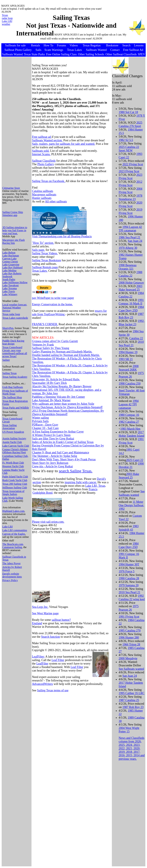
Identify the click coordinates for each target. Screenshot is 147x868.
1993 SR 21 (126, 359)
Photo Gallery (46, 164)
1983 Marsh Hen (130, 429)
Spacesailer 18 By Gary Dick (49, 383)
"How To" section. (43, 243)
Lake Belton (9, 253)
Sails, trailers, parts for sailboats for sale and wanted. (63, 144)
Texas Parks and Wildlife (16, 408)
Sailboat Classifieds (44, 161)
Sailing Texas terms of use (53, 690)
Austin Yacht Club (12, 442)
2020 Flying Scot (131, 204)
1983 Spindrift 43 (129, 528)
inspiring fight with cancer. (81, 482)
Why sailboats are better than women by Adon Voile (63, 404)
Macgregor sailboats (44, 195)
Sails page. (38, 250)
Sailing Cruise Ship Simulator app (13, 214)
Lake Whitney (10, 294)
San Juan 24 (135, 241)
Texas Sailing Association (9, 427)
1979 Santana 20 (129, 585)
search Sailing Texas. (76, 471)
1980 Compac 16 (129, 415)
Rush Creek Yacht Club (15, 480)
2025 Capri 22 (135, 460)
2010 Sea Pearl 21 (131, 344)
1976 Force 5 (127, 571)
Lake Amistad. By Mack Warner (51, 400)
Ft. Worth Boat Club (13, 463)
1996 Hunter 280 (129, 638)
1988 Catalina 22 (131, 274)
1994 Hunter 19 (128, 352)
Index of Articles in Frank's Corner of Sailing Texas (63, 442)
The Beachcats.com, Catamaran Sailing (13, 546)
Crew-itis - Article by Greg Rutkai (52, 466)
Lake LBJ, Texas (95, 486)
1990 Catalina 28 (129, 578)
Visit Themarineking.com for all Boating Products (62, 236)
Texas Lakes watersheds (15, 318)
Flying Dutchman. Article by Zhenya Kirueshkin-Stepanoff (67, 407)
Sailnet (6, 360)
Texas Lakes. (40, 271)
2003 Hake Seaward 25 (131, 288)
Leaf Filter (58, 660)
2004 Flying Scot (131, 190)
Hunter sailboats (42, 198)
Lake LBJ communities (15, 530)
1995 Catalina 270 (130, 631)
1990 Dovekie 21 (131, 465)
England (37, 623)
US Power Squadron (13, 432)
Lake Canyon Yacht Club (16, 446)
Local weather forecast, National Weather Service (15, 308)
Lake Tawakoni (11, 285)
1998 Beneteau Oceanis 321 (128, 267)
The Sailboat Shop (12, 397)
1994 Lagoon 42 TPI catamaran (130, 229)
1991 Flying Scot (131, 441)
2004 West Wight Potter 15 (129, 730)
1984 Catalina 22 (131, 295)
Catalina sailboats (43, 191)
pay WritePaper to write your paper (53, 298)
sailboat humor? (61, 620)
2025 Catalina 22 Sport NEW (129, 149)
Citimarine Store (11, 188)
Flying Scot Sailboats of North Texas (15, 392)
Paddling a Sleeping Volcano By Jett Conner (58, 397)
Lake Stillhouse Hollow (15, 282)
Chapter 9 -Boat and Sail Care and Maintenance (60, 452)
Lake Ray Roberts (12, 273)
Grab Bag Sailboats (13, 387)
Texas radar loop (7, 17)
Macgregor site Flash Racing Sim (14, 241)
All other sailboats (56, 201)
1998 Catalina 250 (130, 384)
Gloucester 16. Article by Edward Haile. (56, 379)
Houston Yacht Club (13, 466)
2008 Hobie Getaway (131, 283)
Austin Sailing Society (14, 438)
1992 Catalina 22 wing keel (132, 598)
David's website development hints (12, 575)
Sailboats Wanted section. (47, 140)
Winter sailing (40, 418)
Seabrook (7, 276)
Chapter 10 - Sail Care (45, 428)
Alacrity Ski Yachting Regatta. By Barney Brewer (62, 386)
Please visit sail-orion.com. (48, 522)
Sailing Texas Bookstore (46, 260)
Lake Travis (9, 291)
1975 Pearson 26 (131, 375)
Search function (50, 637)
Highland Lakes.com (13, 511)
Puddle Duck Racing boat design (13, 342)
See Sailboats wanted (132, 493)
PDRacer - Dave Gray (45, 425)
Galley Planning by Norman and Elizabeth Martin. (62, 352)
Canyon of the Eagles (14, 534)
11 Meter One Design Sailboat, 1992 (131, 505)
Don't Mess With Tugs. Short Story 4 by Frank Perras (64, 459)
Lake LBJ (8, 527)
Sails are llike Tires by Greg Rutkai (53, 439)
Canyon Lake (9, 259)
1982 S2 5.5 (126, 140)
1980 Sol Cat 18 (128, 112)
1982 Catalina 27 (129, 422)
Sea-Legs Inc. (40, 607)
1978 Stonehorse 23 (131, 197)
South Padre (9, 279)
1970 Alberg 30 (128, 248)
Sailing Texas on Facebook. (49, 181)
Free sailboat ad (42, 137)
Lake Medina (9, 270)
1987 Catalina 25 (129, 700)
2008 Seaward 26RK (129, 368)
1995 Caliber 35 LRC (132, 693)
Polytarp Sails (40, 421)
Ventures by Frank (43, 345)
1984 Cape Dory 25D (131, 309)
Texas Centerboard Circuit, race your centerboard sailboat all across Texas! (15, 352)
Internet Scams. (41, 154)
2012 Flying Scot (131, 183)
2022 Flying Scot (133, 164)
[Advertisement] (16, 134)
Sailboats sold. (41, 151)
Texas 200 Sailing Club (15, 484)
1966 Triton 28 (131, 644)
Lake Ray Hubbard (12, 267)
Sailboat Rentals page (45, 267)
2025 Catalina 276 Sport (131, 124)
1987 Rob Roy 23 (131, 316)
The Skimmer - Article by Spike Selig (55, 456)
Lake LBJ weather (7, 23)
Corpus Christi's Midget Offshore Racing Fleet (15, 451)
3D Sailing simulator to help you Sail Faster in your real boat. (15, 230)
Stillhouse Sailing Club (15, 488)
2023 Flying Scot (129, 171)
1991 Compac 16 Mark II (131, 302)
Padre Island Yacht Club (15, 477)
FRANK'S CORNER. (45, 324)
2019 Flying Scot (131, 211)
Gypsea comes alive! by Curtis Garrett (55, 341)
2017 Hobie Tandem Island (131, 434)
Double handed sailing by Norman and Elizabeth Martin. (66, 355)
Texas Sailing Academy (15, 377)
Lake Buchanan (11, 256)
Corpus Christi (10, 262)
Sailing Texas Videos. (45, 253)
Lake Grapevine (11, 265)
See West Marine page (45, 613)
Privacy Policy (10, 580)
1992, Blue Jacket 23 (132, 323)
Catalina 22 (136, 338)
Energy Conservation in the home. (52, 304)
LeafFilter (42, 664)
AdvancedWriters (42, 684)
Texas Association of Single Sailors (13, 493)
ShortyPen (8, 328)
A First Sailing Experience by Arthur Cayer (58, 432)
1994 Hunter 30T (129, 564)
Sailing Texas (9, 373)
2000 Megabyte (128, 658)
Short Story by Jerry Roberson (50, 463)
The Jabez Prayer (11, 563)
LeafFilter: (38, 657)
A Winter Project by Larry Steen (51, 435)
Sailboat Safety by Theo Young (51, 348)
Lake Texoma (10, 288)
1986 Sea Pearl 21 (129, 237)
